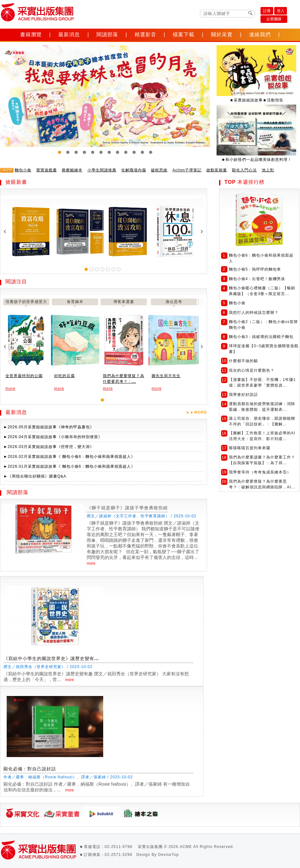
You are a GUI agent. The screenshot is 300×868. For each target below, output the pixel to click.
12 (151, 152)
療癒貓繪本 (72, 170)
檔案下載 (184, 34)
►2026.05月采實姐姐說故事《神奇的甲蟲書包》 (49, 427)
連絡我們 (260, 34)
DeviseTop (168, 855)
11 (142, 152)
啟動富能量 (217, 170)
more (10, 389)
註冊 (267, 11)
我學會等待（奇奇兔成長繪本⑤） (260, 472)
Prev (8, 105)
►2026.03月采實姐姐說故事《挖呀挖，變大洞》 (49, 447)
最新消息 (69, 34)
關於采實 (222, 34)
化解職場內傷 (134, 170)
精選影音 (146, 34)
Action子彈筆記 (187, 170)
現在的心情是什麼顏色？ (252, 370)
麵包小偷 (23, 170)
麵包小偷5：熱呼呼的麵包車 (255, 269)
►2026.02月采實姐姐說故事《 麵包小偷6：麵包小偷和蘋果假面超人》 (69, 457)
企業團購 (274, 19)
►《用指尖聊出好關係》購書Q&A (35, 476)
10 (134, 152)
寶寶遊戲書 (47, 170)
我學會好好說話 (243, 395)
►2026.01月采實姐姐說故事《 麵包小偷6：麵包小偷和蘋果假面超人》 (69, 466)
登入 (281, 11)
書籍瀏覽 (31, 34)
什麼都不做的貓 (243, 361)
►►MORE (196, 412)
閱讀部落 (107, 34)
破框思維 (159, 170)
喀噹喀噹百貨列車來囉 (250, 448)
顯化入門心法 (244, 170)
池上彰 (268, 170)
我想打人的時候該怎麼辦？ (254, 313)
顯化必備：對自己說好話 (30, 769)
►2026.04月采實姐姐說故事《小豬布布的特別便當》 (53, 437)
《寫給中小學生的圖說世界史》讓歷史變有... (51, 658)
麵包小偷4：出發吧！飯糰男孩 (257, 279)
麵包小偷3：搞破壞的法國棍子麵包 (261, 337)
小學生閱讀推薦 (102, 170)
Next (292, 105)
